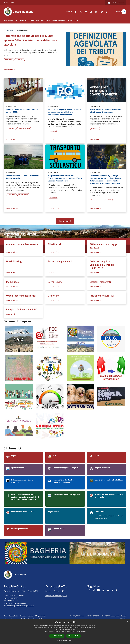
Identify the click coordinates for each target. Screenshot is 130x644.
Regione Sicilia (9, 3)
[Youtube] (85, 12)
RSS (5, 616)
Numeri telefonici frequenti (56, 596)
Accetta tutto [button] (57, 636)
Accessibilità (13, 616)
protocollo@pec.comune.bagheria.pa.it (20, 606)
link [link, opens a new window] (85, 631)
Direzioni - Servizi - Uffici (55, 591)
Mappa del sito (40, 616)
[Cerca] (124, 12)
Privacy (23, 616)
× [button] (128, 621)
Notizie (10, 30)
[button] (65, 640)
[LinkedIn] (96, 12)
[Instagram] (90, 12)
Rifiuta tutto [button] (73, 636)
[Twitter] (80, 12)
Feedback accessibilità (35, 619)
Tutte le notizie (65, 221)
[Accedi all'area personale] (116, 3)
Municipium (115, 616)
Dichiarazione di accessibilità (15, 619)
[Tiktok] (106, 12)
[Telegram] (101, 12)
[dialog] (65, 632)
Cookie (30, 616)
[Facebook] (75, 12)
